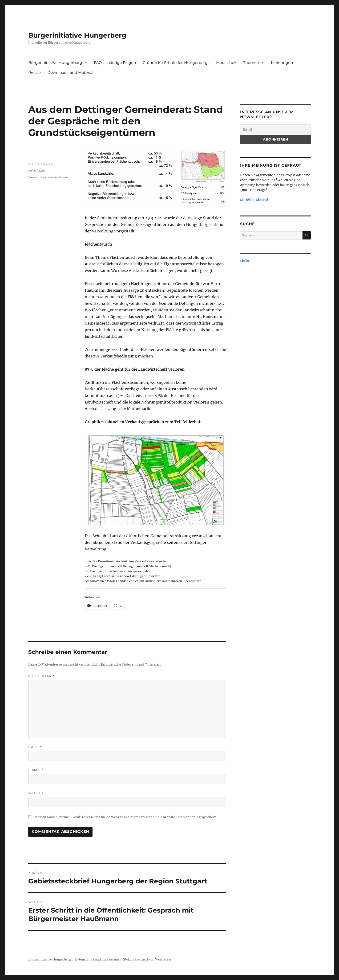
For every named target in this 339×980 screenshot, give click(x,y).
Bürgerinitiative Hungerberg (77, 35)
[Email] (275, 130)
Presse (34, 73)
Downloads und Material (70, 73)
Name (35, 747)
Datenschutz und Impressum (97, 959)
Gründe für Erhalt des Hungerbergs (176, 63)
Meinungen (282, 63)
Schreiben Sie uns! (254, 200)
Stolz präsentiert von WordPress (147, 959)
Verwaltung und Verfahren (49, 177)
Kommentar (41, 676)
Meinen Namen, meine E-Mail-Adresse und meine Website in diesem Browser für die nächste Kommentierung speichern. (126, 817)
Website (36, 793)
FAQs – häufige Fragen (115, 63)
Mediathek (226, 63)
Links (244, 261)
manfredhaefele (41, 164)
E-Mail (36, 770)
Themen (251, 63)
